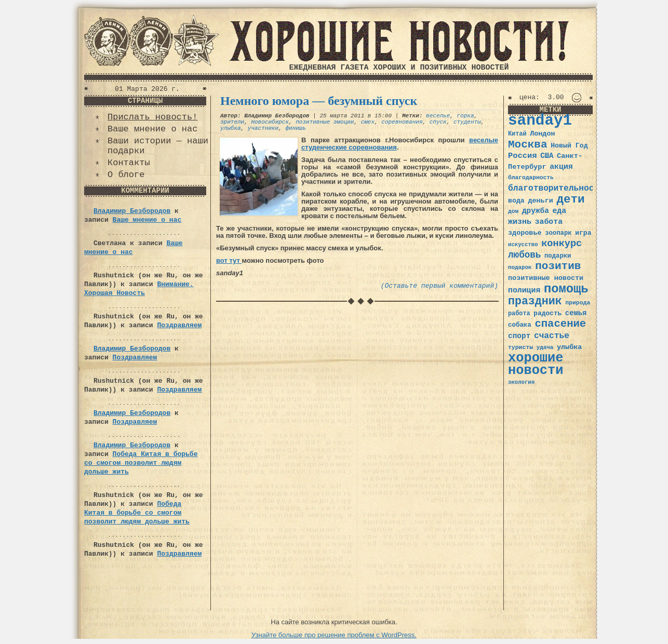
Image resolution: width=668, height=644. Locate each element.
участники (263, 128)
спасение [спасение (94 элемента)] (560, 324)
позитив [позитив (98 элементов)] (558, 266)
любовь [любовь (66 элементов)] (524, 255)
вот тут (229, 260)
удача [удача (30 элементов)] (545, 347)
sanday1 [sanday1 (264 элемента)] (540, 121)
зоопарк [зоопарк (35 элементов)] (558, 233)
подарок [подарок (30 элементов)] (520, 267)
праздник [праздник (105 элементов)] (535, 301)
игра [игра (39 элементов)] (583, 233)
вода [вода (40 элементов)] (516, 201)
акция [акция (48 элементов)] (561, 167)
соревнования (402, 122)
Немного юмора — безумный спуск (319, 101)
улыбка (231, 128)
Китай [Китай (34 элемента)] (517, 134)
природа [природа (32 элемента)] (578, 303)
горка (466, 116)
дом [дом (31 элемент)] (513, 211)
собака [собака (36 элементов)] (520, 325)
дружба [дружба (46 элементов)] (536, 211)
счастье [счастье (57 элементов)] (552, 336)
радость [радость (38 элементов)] (547, 313)
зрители (232, 122)
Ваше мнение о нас (152, 129)
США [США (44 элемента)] (547, 156)
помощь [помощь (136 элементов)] (566, 289)
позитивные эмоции (325, 122)
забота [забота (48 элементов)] (549, 222)
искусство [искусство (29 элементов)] (523, 245)
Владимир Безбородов (132, 211)
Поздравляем (179, 325)
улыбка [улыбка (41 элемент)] (569, 347)
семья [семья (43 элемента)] (576, 313)
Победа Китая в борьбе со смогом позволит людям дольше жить (141, 463)
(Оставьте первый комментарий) (439, 286)
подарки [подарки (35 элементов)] (558, 256)
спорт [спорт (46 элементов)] (519, 336)
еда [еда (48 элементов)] (559, 211)
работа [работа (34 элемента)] (519, 314)
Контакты (129, 163)
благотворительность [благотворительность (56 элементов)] (556, 188)
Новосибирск (270, 122)
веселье (438, 116)
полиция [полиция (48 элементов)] (524, 290)
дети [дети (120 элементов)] (570, 199)
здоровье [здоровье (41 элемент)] (525, 233)
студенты (467, 122)
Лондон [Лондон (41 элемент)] (542, 134)
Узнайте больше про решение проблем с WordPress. (334, 635)
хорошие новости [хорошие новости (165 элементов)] (536, 364)
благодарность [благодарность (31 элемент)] (531, 178)
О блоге (126, 175)
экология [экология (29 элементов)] (521, 382)
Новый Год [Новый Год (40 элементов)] (569, 146)
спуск (438, 122)
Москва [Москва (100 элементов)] (528, 145)
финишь (296, 128)
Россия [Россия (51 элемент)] (523, 156)
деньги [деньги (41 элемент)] (540, 201)
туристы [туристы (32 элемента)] (520, 347)
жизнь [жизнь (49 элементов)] (520, 222)
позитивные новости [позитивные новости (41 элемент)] (546, 278)
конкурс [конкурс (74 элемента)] (562, 244)
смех (368, 122)
